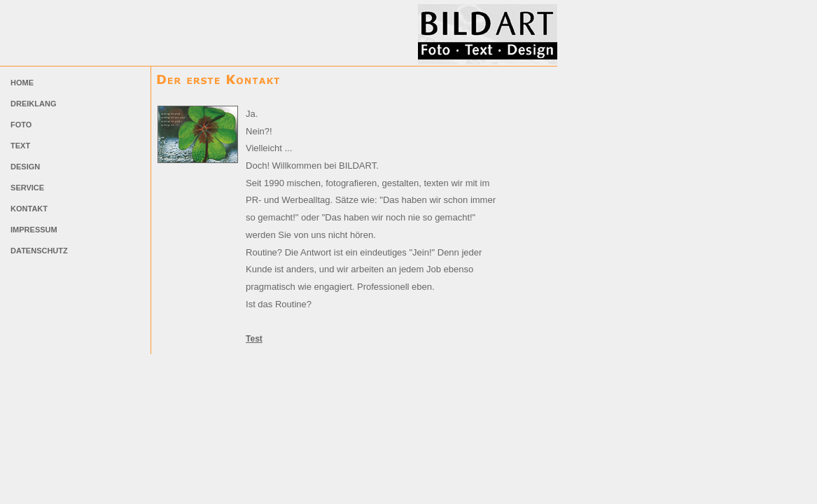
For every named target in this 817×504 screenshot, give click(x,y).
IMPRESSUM (33, 230)
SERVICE (26, 188)
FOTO (20, 125)
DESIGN (24, 167)
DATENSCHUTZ (38, 251)
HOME (21, 83)
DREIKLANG (32, 104)
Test (254, 339)
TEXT (19, 146)
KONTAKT (28, 209)
